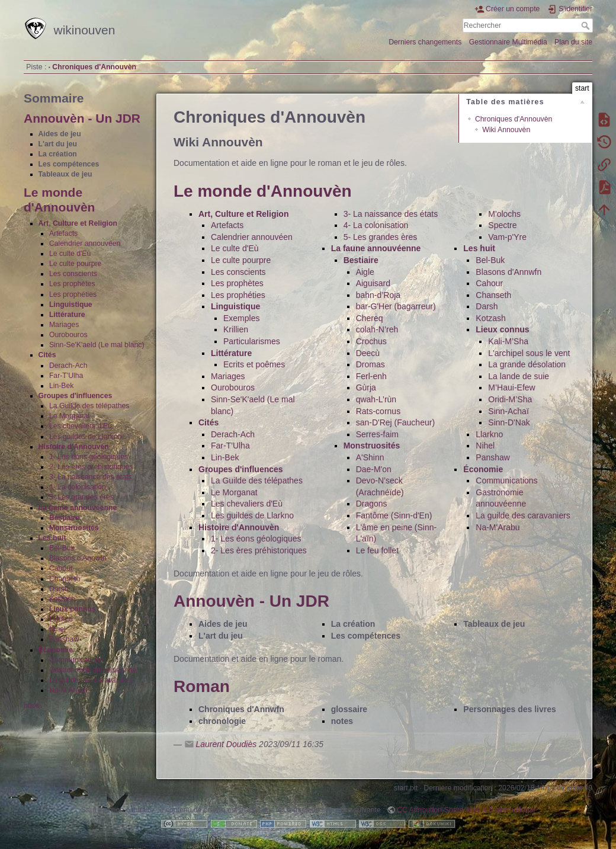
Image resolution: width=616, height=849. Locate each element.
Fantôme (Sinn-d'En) (394, 515)
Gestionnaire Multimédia (508, 42)
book (32, 706)
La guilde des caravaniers (91, 680)
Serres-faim (377, 434)
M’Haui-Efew (511, 387)
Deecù (368, 353)
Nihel (57, 629)
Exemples (241, 318)
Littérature (67, 315)
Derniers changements (425, 42)
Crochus (371, 341)
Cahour (61, 568)
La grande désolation (527, 364)
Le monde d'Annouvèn (263, 191)
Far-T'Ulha (66, 376)
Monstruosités (74, 528)
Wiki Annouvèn (506, 130)
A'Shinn (370, 457)
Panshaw (64, 639)
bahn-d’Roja (378, 295)
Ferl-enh (371, 376)
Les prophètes (72, 284)
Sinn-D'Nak (509, 422)
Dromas (370, 364)
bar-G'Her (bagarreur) (396, 306)
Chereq (370, 318)
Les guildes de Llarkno (86, 437)
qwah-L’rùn (376, 399)
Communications (76, 660)
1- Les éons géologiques (89, 457)
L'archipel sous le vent (529, 353)
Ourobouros (68, 335)
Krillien (236, 329)
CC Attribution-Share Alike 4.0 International (466, 810)
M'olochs (504, 214)
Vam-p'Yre (507, 237)
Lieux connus (73, 609)
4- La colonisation (78, 487)
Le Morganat (70, 416)
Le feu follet (377, 550)
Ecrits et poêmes (254, 364)
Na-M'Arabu (68, 690)
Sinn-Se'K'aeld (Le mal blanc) (97, 345)
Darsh (59, 589)
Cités (47, 355)
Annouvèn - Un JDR (82, 118)
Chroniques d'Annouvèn (94, 67)
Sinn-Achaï (508, 411)
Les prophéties (73, 294)
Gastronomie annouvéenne (93, 670)
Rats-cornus (378, 411)
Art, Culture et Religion (78, 223)
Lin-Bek (62, 386)
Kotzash (62, 599)
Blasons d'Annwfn (78, 558)
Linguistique (71, 305)
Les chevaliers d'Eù (81, 426)
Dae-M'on (374, 469)
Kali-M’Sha (508, 341)
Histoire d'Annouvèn (74, 447)
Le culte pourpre (76, 264)
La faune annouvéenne (78, 508)
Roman (202, 686)
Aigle (365, 272)
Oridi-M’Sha (510, 399)
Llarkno (61, 619)
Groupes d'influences (76, 396)
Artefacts (63, 233)
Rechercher (587, 25)
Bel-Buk (62, 548)
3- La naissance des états (91, 477)
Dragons (372, 504)
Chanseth (65, 579)
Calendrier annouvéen (85, 244)
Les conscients (73, 274)
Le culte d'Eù (70, 254)
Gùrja (366, 387)
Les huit (52, 538)
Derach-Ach (68, 366)
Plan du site (573, 42)
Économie (56, 650)
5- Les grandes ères (81, 497)
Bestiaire (65, 518)
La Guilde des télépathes (89, 406)
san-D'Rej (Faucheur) (395, 422)
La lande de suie (519, 376)
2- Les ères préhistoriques (91, 467)
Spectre (502, 225)
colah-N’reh (377, 329)
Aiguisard (373, 283)
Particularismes (252, 341)
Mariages (64, 325)
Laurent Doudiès (226, 744)
